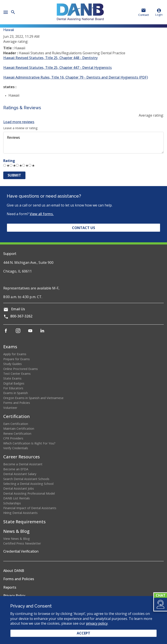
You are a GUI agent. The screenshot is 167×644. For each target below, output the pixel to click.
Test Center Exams (17, 374)
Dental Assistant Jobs (19, 488)
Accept (83, 633)
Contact (144, 15)
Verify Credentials (16, 448)
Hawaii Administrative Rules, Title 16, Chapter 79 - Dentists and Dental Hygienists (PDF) (76, 77)
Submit (14, 175)
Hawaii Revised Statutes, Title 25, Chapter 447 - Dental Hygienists (58, 68)
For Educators (13, 388)
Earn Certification (16, 424)
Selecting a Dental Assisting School (28, 484)
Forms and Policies (17, 403)
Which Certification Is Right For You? (29, 443)
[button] (160, 604)
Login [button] (159, 12)
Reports (10, 587)
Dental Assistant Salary (20, 474)
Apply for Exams (15, 354)
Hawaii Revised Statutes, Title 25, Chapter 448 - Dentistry (50, 58)
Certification (17, 416)
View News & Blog (17, 539)
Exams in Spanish (16, 393)
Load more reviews (19, 122)
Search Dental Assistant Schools (26, 479)
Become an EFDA (16, 469)
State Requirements (24, 522)
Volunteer (10, 408)
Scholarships (12, 503)
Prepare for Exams (17, 359)
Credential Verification (21, 551)
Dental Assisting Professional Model (29, 493)
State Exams (12, 378)
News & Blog (16, 531)
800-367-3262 (21, 316)
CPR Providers (13, 438)
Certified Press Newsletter (22, 543)
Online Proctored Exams (21, 369)
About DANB (14, 571)
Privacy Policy (14, 596)
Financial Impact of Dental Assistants (30, 508)
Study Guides (13, 364)
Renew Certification (17, 433)
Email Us (18, 309)
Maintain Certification (19, 429)
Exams (10, 347)
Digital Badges (14, 383)
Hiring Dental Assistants (20, 513)
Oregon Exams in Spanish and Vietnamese (33, 398)
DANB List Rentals (17, 498)
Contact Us (83, 228)
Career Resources (22, 457)
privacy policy (97, 623)
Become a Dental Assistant (23, 464)
